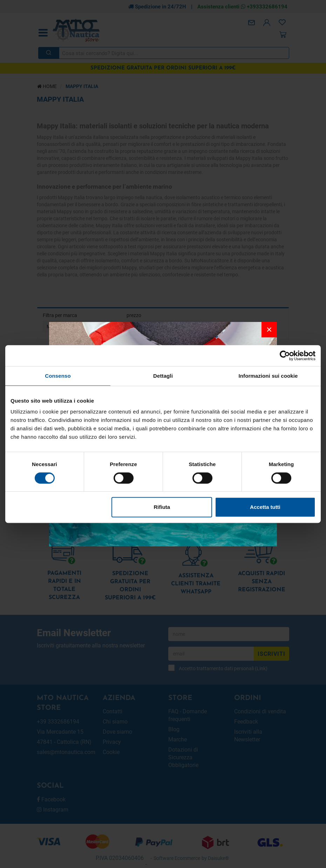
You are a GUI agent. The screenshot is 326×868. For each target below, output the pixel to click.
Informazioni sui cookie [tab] (268, 376)
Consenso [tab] (58, 376)
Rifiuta (162, 507)
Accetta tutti (265, 507)
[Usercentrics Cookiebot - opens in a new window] (285, 356)
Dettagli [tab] (163, 376)
